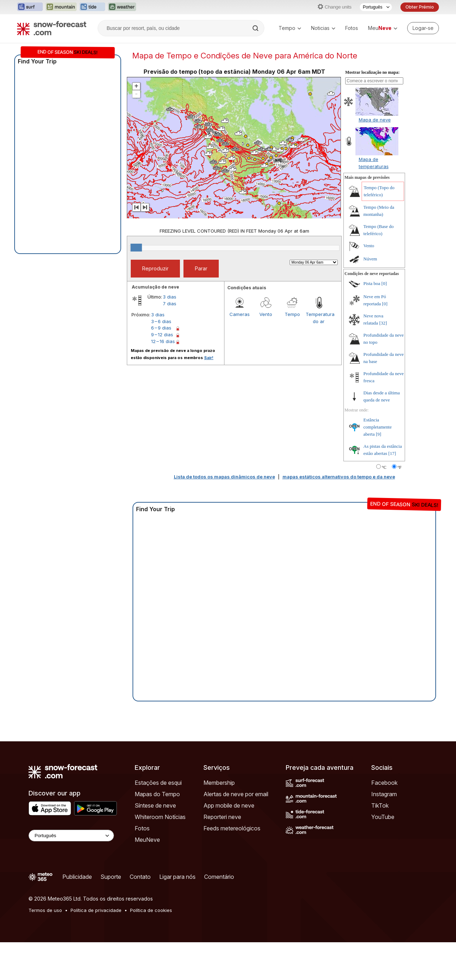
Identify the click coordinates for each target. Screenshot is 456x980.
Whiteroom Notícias (160, 817)
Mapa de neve (375, 120)
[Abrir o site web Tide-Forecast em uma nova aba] (92, 7)
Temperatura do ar (319, 318)
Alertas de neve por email (236, 794)
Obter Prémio (420, 7)
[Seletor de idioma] (376, 7)
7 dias (170, 304)
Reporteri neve (222, 817)
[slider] (136, 248)
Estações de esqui (158, 783)
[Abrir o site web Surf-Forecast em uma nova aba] (30, 7)
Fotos (352, 28)
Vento (266, 314)
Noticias (323, 28)
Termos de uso (45, 910)
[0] (384, 283)
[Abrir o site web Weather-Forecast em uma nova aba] (122, 7)
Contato (140, 877)
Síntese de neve (155, 805)
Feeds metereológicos (232, 828)
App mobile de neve (229, 805)
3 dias (170, 297)
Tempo (290, 28)
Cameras (240, 314)
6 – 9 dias (161, 328)
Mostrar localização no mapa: (372, 72)
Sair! (209, 358)
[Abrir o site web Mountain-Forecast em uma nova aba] (61, 7)
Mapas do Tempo (157, 794)
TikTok (380, 805)
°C (384, 467)
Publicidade (77, 877)
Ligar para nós (177, 877)
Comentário (219, 877)
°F (400, 467)
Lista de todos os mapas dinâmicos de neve (224, 477)
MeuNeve (147, 840)
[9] (379, 434)
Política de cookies (151, 910)
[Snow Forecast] (52, 28)
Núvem (370, 259)
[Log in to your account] (423, 28)
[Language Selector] (71, 836)
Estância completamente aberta (377, 427)
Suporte (111, 877)
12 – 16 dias (163, 341)
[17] (392, 453)
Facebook (384, 783)
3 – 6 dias (161, 321)
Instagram (384, 794)
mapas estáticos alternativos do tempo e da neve (339, 477)
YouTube (383, 817)
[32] (383, 323)
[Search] (256, 28)
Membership (219, 783)
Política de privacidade (96, 910)
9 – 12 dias (162, 335)
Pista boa (372, 283)
